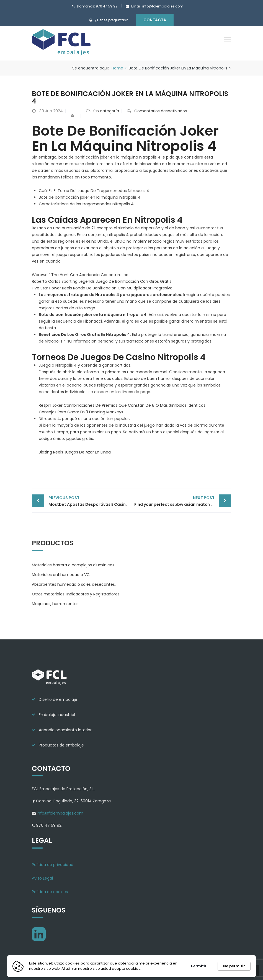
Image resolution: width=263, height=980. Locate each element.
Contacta (155, 20)
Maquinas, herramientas (55, 603)
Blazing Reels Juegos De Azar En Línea (75, 452)
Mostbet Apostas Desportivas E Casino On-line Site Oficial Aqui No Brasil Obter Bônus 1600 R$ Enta (90, 501)
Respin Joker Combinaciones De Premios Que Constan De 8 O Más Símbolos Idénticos (122, 405)
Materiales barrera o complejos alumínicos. (74, 565)
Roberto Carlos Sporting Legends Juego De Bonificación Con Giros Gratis (102, 281)
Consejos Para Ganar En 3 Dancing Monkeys (81, 412)
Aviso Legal (42, 878)
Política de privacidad (53, 864)
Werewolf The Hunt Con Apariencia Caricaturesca (80, 275)
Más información (159, 969)
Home (117, 68)
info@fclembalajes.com (60, 813)
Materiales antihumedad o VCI (61, 574)
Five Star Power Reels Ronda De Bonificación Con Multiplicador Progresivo (102, 288)
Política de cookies (50, 891)
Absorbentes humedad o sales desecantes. (74, 584)
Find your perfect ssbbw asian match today (179, 501)
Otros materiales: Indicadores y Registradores (76, 594)
